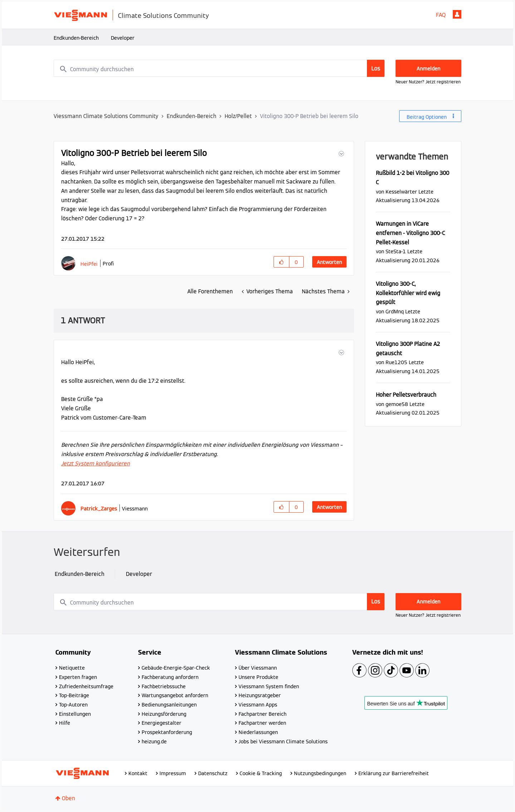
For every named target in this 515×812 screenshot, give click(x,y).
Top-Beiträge (74, 695)
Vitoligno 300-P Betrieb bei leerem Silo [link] (309, 116)
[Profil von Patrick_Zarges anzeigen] (99, 508)
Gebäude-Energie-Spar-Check (176, 668)
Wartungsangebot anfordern (175, 695)
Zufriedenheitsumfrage (86, 686)
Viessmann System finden (269, 686)
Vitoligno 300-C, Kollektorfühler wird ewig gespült (408, 293)
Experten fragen (78, 677)
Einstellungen (75, 714)
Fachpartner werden (262, 723)
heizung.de (154, 742)
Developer (123, 38)
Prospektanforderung (167, 732)
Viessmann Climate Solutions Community (106, 116)
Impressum (173, 773)
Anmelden (457, 14)
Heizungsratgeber (260, 695)
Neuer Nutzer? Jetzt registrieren (428, 82)
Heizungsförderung (164, 714)
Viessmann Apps (258, 705)
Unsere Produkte (258, 677)
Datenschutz (213, 773)
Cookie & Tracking (261, 773)
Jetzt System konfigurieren (95, 463)
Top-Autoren (73, 705)
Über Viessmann (258, 668)
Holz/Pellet (238, 116)
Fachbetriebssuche (164, 686)
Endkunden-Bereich (76, 38)
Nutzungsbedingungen (320, 773)
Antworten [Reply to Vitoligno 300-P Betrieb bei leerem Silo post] (329, 262)
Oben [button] (68, 798)
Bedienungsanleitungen (169, 705)
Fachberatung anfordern (170, 677)
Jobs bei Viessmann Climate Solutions (283, 742)
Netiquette (72, 668)
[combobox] (219, 68)
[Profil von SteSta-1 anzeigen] (396, 251)
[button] (341, 154)
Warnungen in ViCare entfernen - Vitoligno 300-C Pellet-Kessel (410, 233)
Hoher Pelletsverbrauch (406, 395)
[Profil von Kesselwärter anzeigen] (401, 192)
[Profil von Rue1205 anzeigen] (396, 362)
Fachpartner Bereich (263, 714)
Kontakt (138, 773)
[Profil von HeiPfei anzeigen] (89, 264)
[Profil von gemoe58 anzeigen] (397, 404)
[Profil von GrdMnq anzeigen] (395, 311)
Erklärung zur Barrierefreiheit (394, 773)
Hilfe (65, 723)
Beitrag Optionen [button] (427, 117)
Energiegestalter (161, 723)
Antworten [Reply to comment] (329, 507)
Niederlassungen (258, 732)
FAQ (441, 15)
